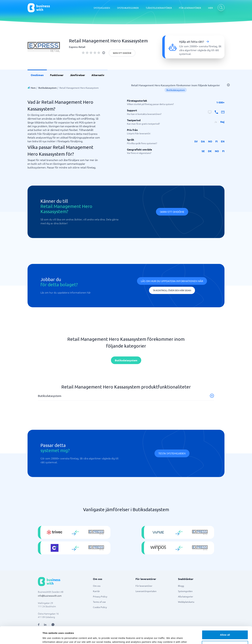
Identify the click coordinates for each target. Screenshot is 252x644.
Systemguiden (185, 591)
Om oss (97, 586)
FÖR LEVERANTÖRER (190, 8)
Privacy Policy (100, 596)
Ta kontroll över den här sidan (172, 290)
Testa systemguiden (172, 453)
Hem (33, 88)
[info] (104, 53)
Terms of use (99, 602)
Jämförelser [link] (77, 75)
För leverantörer (144, 586)
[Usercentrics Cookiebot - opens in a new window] (21, 638)
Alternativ (98, 75)
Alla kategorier (186, 596)
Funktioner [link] (57, 75)
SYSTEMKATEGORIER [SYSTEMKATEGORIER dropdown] (128, 8)
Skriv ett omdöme (122, 53)
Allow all (225, 618)
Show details (50, 638)
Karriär (96, 591)
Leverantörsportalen (146, 591)
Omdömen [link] (37, 75)
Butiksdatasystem (48, 88)
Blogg (181, 586)
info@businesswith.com (50, 596)
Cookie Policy (100, 607)
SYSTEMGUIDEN (102, 8)
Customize (225, 628)
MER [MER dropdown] (210, 8)
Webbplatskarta (186, 602)
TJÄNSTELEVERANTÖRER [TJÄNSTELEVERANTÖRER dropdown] (159, 8)
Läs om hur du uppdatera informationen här (172, 281)
